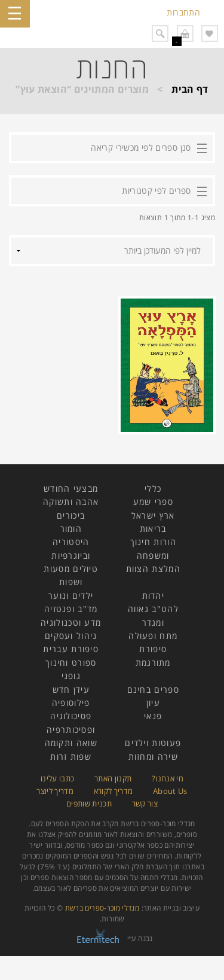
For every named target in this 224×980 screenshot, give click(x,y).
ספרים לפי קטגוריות (156, 191)
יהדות (154, 596)
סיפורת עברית (71, 649)
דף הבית (190, 89)
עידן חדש (71, 690)
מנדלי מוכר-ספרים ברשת (102, 908)
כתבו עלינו (58, 778)
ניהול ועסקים (71, 636)
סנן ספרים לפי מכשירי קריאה (141, 147)
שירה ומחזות (153, 757)
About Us (170, 791)
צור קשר (145, 804)
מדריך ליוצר (55, 791)
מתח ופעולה (153, 636)
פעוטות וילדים (153, 743)
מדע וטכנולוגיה (71, 623)
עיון (153, 703)
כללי (153, 489)
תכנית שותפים (89, 804)
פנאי (153, 716)
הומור (71, 529)
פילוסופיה (71, 703)
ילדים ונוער (71, 596)
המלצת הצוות (153, 569)
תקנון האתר (113, 778)
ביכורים (71, 515)
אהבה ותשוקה (71, 502)
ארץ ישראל (153, 515)
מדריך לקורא (113, 791)
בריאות (153, 529)
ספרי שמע (153, 502)
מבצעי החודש (71, 489)
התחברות (183, 12)
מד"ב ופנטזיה (71, 609)
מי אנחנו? (168, 778)
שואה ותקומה (71, 743)
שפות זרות (71, 757)
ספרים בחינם (153, 690)
